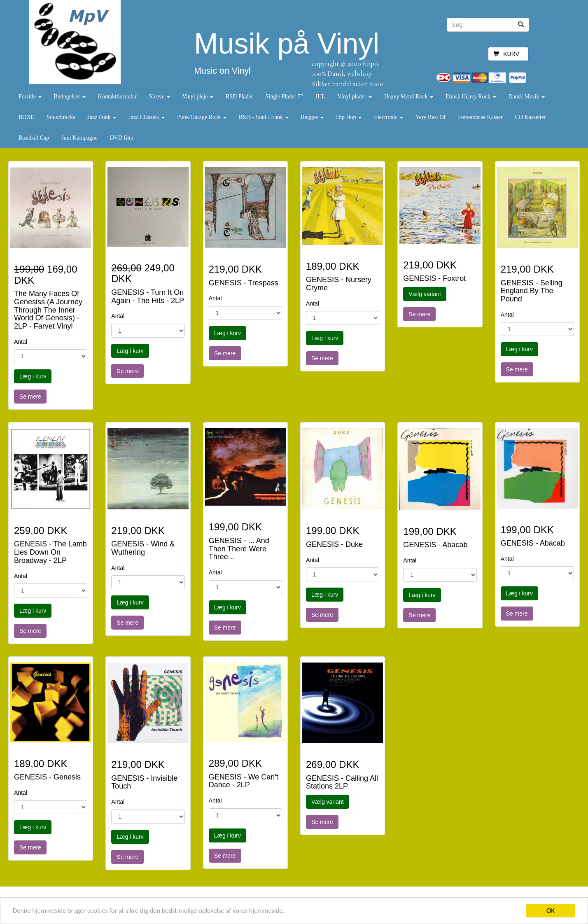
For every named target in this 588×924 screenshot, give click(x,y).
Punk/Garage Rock (202, 117)
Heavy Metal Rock (409, 97)
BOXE (26, 117)
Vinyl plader (355, 97)
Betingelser (70, 97)
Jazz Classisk (147, 117)
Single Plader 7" (284, 97)
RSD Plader (239, 97)
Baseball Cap (34, 138)
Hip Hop (349, 117)
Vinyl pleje (198, 97)
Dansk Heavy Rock (471, 97)
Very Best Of (430, 117)
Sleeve (160, 97)
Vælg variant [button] (425, 294)
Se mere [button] (30, 397)
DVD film (122, 138)
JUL (320, 97)
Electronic (388, 117)
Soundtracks (61, 117)
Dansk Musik (527, 97)
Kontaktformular (117, 97)
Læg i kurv (33, 376)
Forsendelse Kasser (480, 117)
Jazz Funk (102, 117)
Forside (30, 97)
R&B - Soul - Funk (264, 117)
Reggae (312, 117)
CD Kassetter (531, 117)
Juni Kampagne (79, 138)
